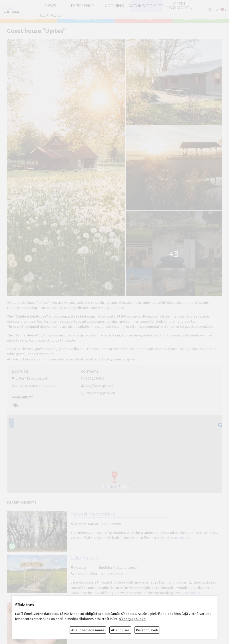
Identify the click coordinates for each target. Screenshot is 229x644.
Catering (114, 6)
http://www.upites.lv (99, 386)
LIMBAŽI (143, 19)
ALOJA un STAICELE (200, 19)
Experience (82, 6)
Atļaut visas (120, 630)
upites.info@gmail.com (100, 393)
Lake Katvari (85, 557)
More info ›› (180, 538)
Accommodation (147, 6)
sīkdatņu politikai (133, 619)
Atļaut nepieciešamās (88, 630)
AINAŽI (29, 19)
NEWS (50, 6)
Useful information (179, 6)
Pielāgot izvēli (147, 630)
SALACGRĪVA (86, 19)
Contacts (50, 15)
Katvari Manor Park (93, 514)
